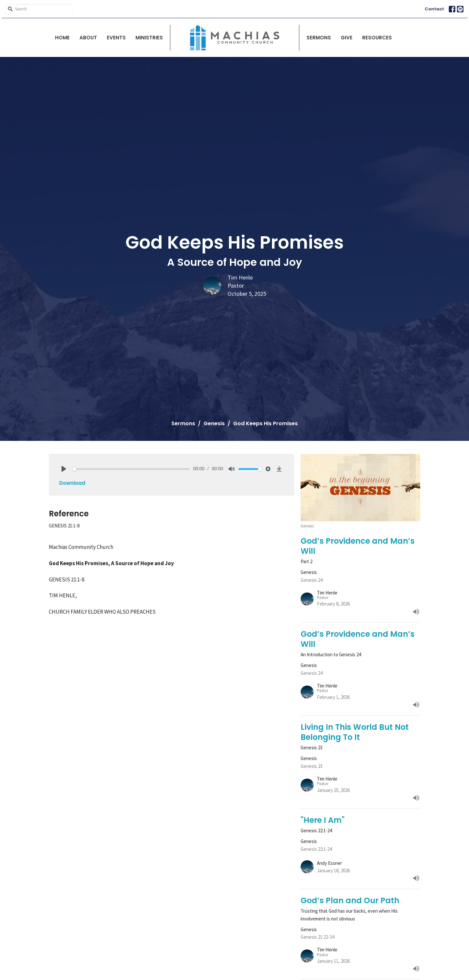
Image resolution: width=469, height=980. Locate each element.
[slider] (131, 469)
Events (116, 38)
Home (62, 38)
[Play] (64, 469)
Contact (434, 9)
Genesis (214, 423)
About (88, 38)
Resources (377, 38)
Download (72, 483)
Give (347, 38)
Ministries (149, 38)
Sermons (319, 38)
